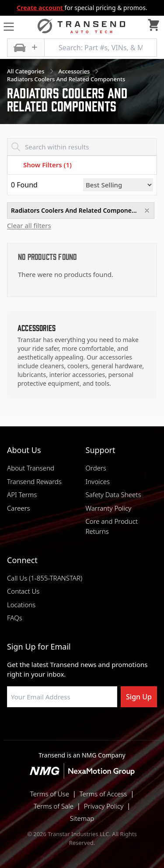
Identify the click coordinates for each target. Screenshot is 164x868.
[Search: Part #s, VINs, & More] (101, 48)
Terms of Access (103, 794)
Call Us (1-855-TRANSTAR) (45, 578)
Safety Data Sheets (113, 495)
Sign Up (139, 697)
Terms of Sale (54, 806)
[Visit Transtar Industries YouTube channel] (126, 728)
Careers (19, 508)
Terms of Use (50, 794)
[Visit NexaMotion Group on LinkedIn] (60, 728)
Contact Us (23, 591)
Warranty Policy (109, 508)
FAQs (15, 618)
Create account (40, 8)
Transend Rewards (34, 481)
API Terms (22, 495)
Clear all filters (29, 226)
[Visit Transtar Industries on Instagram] (82, 728)
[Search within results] (82, 147)
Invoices (98, 481)
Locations (21, 605)
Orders (96, 468)
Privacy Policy (104, 806)
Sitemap (82, 818)
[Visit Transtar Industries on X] (104, 728)
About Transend (31, 468)
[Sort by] (118, 185)
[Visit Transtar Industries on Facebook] (38, 728)
